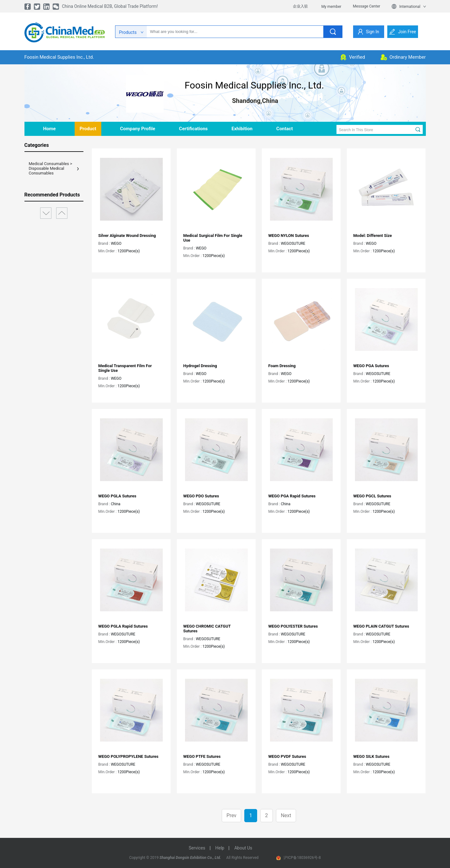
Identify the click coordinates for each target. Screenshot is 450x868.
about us (243, 848)
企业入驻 (300, 6)
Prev (231, 815)
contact (285, 129)
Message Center (366, 6)
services (197, 848)
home (50, 129)
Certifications (193, 129)
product (88, 129)
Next (286, 815)
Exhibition (242, 129)
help (220, 848)
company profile (138, 129)
